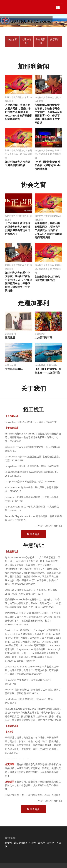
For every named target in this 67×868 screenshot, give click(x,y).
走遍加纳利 (40, 334)
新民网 (42, 843)
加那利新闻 (33, 66)
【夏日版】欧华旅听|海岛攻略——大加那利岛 (48, 371)
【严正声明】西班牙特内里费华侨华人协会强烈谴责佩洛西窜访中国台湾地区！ (18, 228)
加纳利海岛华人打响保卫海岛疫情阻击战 (18, 163)
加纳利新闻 (40, 365)
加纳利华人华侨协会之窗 (17, 97)
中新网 (33, 843)
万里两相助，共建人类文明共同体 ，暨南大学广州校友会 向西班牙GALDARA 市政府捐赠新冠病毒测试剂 (19, 112)
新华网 (51, 843)
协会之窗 (34, 185)
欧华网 (8, 843)
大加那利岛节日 (43, 337)
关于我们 (34, 388)
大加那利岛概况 (14, 369)
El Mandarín (21, 843)
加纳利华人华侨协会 (15, 150)
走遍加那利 (33, 303)
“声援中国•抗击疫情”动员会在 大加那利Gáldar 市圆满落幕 (48, 165)
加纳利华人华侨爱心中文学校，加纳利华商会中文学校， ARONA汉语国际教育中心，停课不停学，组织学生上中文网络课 (48, 114)
